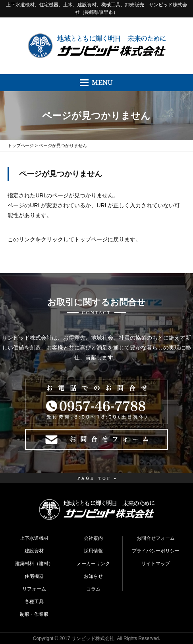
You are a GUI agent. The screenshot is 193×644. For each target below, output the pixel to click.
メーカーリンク (93, 564)
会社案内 (93, 538)
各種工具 (34, 602)
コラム (93, 589)
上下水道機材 (34, 538)
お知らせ (93, 576)
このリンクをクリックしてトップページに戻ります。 (74, 239)
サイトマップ (156, 564)
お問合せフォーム (156, 538)
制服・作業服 (34, 614)
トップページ (21, 145)
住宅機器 (34, 576)
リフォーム (34, 589)
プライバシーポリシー (156, 551)
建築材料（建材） (34, 564)
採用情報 (93, 551)
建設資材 (34, 551)
